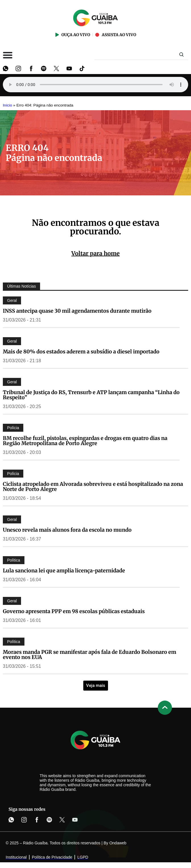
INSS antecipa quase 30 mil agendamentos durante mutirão (77, 311)
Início (8, 105)
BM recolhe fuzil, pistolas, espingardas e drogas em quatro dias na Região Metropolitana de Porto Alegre (85, 441)
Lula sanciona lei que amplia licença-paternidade (64, 571)
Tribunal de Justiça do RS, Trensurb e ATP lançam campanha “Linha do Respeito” (91, 395)
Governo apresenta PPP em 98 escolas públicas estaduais (74, 611)
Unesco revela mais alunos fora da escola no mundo (67, 530)
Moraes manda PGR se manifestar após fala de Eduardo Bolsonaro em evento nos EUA (90, 655)
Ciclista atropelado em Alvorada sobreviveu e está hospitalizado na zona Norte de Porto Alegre (93, 487)
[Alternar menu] (8, 55)
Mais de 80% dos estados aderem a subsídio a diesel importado (81, 352)
